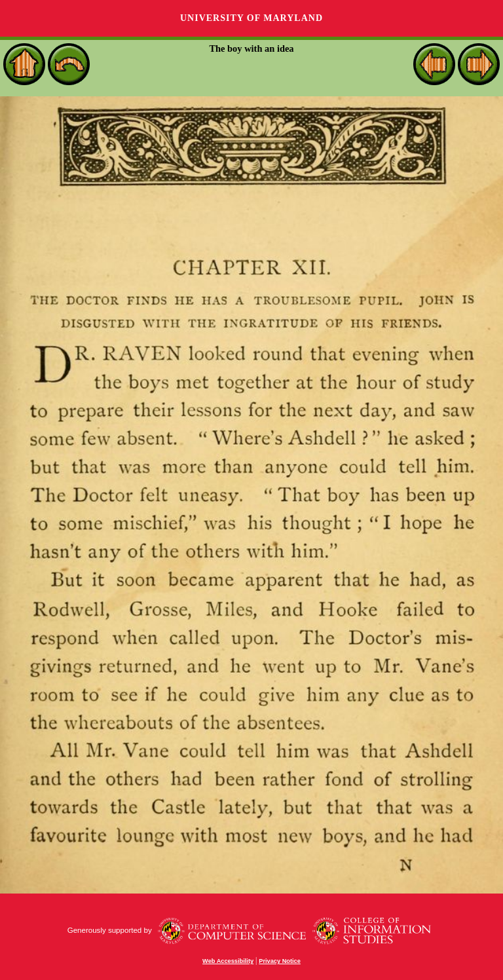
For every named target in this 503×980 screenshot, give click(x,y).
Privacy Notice (280, 961)
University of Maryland (251, 18)
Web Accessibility (228, 961)
